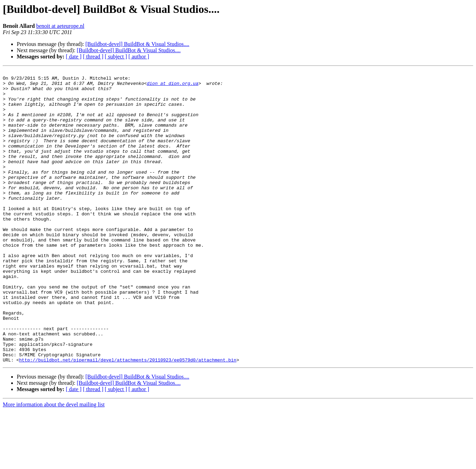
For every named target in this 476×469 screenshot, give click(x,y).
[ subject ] (116, 57)
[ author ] (139, 57)
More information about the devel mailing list (54, 463)
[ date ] (74, 57)
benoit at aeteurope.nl (60, 26)
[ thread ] (93, 57)
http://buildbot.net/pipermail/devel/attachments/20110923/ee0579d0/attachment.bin (128, 418)
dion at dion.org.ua (172, 86)
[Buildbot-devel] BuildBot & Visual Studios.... (137, 44)
